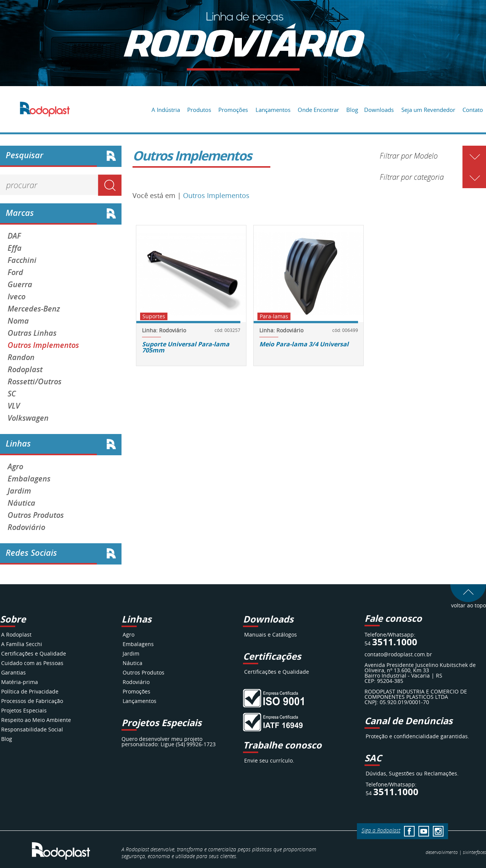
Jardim (19, 491)
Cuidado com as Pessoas (32, 663)
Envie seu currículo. (269, 760)
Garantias (13, 672)
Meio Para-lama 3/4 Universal (304, 344)
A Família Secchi (22, 644)
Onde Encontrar (318, 110)
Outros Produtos (36, 515)
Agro (15, 467)
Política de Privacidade (30, 691)
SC (12, 394)
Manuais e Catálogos (271, 634)
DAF (14, 236)
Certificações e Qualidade (34, 653)
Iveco (17, 297)
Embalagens (29, 479)
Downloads (379, 110)
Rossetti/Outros (35, 382)
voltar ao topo (468, 603)
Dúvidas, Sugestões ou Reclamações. (412, 773)
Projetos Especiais (24, 710)
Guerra (20, 285)
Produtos (199, 110)
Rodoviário (26, 527)
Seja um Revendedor (428, 110)
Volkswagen (28, 418)
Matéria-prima (20, 682)
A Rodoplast (16, 634)
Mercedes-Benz (34, 309)
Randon (21, 357)
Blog (352, 110)
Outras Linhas (32, 333)
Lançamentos (273, 110)
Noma (18, 321)
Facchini (22, 260)
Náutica (21, 503)
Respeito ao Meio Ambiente (36, 720)
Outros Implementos (43, 345)
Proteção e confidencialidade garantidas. (417, 736)
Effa (15, 248)
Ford (15, 272)
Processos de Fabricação (32, 701)
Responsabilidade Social (32, 729)
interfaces (474, 852)
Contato (473, 110)
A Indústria (166, 110)
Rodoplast (25, 370)
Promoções (233, 110)
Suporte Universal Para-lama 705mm (186, 347)
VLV (14, 406)
